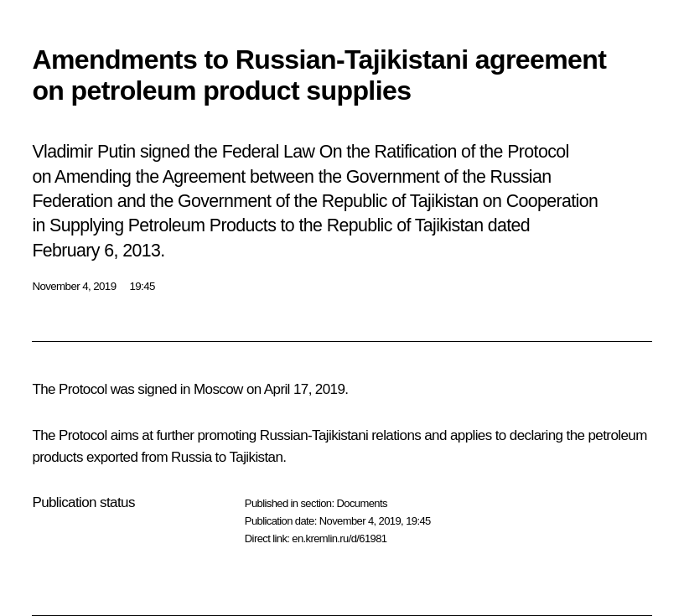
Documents (361, 503)
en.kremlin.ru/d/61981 (339, 538)
